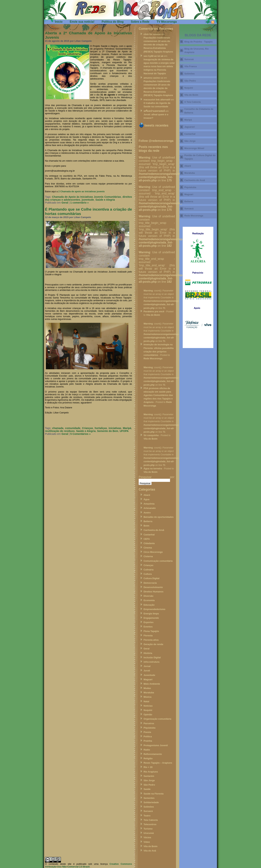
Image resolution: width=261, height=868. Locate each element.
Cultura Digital (151, 578)
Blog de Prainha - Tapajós (198, 42)
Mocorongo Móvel (194, 148)
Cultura (148, 574)
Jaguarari (190, 127)
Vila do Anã (150, 851)
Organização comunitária (157, 719)
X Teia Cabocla (192, 102)
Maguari (148, 679)
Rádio (147, 750)
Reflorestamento (153, 754)
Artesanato (150, 508)
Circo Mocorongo (153, 552)
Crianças (87, 428)
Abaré (147, 495)
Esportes (149, 622)
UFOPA (124, 431)
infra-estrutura (151, 662)
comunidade (73, 428)
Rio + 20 (148, 767)
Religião (148, 758)
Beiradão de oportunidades (159, 517)
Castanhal (149, 535)
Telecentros (150, 824)
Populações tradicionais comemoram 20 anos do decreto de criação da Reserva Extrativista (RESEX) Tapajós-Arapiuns (158, 45)
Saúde (147, 789)
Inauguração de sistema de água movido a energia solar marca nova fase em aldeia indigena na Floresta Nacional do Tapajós (159, 66)
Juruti (147, 671)
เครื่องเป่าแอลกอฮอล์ (154, 111)
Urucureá (149, 833)
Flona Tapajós (151, 631)
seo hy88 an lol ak (154, 56)
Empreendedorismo (154, 609)
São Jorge (149, 780)
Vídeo (147, 842)
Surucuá (189, 59)
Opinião (148, 714)
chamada (58, 428)
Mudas (147, 688)
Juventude (149, 675)
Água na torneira (153, 468)
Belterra (148, 521)
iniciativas (115, 428)
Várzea (147, 837)
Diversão (148, 596)
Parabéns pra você (154, 311)
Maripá (127, 428)
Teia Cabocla (151, 820)
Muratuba (149, 693)
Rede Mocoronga (153, 358)
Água (146, 499)
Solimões (149, 807)
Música (147, 697)
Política (148, 736)
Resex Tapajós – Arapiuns (158, 763)
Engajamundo (151, 618)
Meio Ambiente (152, 684)
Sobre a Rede (140, 22)
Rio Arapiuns (151, 772)
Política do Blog (113, 22)
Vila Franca (190, 66)
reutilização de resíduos (60, 431)
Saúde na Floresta (154, 794)
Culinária (149, 570)
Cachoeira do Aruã (154, 530)
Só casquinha (151, 435)
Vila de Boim (153, 315)
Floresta (148, 636)
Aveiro (147, 513)
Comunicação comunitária (158, 561)
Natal (146, 701)
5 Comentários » (80, 434)
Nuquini (148, 710)
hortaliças (101, 428)
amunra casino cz (153, 78)
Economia (149, 600)
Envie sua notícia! (82, 22)
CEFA (147, 539)
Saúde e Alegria (105, 200)
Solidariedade (151, 802)
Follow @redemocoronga (156, 141)
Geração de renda (153, 644)
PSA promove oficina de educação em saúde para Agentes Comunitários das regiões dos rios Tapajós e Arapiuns (158, 395)
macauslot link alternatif (157, 100)
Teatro (147, 816)
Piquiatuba (149, 728)
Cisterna (148, 556)
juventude (88, 200)
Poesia (147, 732)
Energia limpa (151, 614)
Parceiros (149, 723)
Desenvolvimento (153, 587)
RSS (208, 22)
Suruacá (148, 811)
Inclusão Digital (152, 657)
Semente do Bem (108, 431)
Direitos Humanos (154, 592)
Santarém (149, 776)
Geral (65, 203)
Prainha (148, 741)
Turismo (148, 829)
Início (59, 22)
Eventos (148, 627)
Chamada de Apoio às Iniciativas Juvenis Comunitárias (86, 197)
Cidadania (149, 543)
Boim (146, 526)
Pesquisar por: (157, 477)
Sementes (149, 798)
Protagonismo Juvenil (156, 745)
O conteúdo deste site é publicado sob (69, 864)
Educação (149, 605)
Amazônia (149, 504)
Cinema (148, 548)
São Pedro (149, 785)
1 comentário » (80, 203)
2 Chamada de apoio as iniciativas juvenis (81, 191)
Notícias (148, 706)
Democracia (150, 583)
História (148, 653)
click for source (152, 34)
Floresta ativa (151, 640)
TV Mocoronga (167, 22)
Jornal (147, 666)
